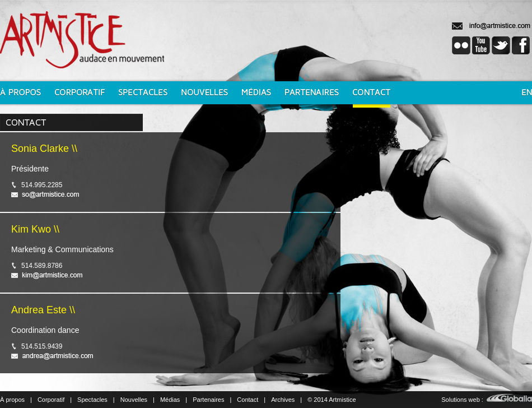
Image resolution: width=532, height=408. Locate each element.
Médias (170, 400)
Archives (283, 400)
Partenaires (208, 400)
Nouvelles (134, 400)
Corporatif (51, 400)
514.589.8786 (42, 266)
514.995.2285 (42, 185)
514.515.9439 (42, 346)
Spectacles (92, 400)
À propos (12, 400)
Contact (248, 400)
